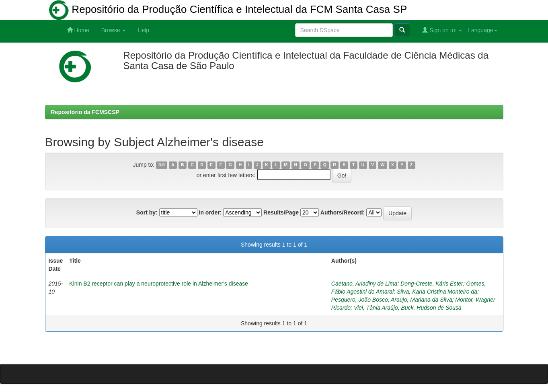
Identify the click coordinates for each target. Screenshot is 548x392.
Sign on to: (442, 30)
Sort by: (147, 212)
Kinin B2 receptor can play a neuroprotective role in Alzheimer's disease (159, 284)
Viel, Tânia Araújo (376, 308)
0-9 (161, 165)
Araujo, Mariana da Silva (422, 300)
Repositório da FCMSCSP (85, 112)
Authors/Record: (343, 212)
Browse (114, 30)
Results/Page (281, 212)
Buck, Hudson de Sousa (431, 308)
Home (78, 30)
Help (143, 30)
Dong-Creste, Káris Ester (432, 284)
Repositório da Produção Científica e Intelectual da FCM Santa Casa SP (228, 10)
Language (482, 30)
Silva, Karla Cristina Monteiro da (437, 292)
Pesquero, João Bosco (360, 300)
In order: (210, 212)
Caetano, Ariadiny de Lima (364, 284)
